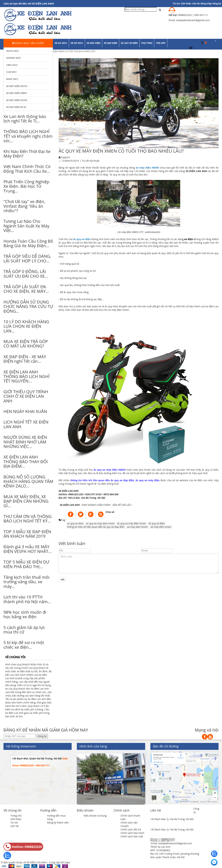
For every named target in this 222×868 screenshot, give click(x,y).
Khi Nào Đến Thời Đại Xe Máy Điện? (27, 154)
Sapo (67, 862)
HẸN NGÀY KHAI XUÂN (25, 411)
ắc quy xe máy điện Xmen (132, 523)
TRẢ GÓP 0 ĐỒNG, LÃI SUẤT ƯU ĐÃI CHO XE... (26, 274)
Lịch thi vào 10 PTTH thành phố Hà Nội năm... (27, 599)
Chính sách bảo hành (132, 833)
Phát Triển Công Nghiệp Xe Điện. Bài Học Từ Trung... (26, 186)
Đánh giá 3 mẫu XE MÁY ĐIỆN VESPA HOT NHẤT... (27, 549)
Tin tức (14, 823)
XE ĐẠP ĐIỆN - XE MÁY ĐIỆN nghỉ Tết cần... (25, 359)
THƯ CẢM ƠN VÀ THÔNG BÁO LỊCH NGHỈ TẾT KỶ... (28, 519)
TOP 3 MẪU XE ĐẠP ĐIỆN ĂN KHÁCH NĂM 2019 (27, 534)
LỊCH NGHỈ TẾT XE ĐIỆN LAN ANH (26, 424)
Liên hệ (14, 826)
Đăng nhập (206, 4)
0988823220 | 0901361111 (193, 15)
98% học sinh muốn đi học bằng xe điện (25, 614)
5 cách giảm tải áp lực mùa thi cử (24, 630)
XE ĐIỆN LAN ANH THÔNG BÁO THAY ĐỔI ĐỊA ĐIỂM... (26, 461)
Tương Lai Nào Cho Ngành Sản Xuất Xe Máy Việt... (26, 226)
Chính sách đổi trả (131, 829)
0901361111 (168, 841)
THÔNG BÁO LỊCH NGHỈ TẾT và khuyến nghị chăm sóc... (28, 136)
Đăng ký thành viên (58, 823)
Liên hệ (196, 4)
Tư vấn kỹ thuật (91, 161)
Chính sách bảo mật (132, 836)
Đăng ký (217, 4)
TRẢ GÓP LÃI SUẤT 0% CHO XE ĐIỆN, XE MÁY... (26, 289)
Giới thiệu (186, 4)
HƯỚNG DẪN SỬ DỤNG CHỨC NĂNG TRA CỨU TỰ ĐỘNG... (28, 306)
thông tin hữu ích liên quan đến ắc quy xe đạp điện (96, 527)
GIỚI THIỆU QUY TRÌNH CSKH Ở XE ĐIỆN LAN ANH (26, 396)
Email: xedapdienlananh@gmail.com (171, 843)
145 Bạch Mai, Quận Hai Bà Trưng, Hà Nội (37, 758)
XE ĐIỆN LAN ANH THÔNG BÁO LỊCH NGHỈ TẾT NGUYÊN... (26, 376)
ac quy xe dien (75, 523)
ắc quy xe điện (157, 523)
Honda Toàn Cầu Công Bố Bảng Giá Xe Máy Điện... (28, 243)
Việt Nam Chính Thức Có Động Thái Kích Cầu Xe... (27, 169)
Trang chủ (16, 816)
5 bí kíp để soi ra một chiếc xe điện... (24, 645)
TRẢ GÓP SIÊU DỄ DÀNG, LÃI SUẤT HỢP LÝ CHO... (27, 258)
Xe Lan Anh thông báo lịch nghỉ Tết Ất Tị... (25, 119)
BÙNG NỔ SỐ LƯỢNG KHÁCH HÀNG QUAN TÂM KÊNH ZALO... (28, 481)
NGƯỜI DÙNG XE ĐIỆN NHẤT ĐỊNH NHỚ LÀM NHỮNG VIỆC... (25, 442)
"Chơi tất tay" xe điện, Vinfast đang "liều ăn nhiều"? (24, 206)
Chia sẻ (110, 512)
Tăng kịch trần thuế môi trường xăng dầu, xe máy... (26, 582)
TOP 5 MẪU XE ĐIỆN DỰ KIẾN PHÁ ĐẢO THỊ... (26, 564)
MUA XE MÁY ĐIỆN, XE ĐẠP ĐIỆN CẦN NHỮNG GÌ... (26, 501)
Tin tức (176, 4)
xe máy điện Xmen (161, 527)
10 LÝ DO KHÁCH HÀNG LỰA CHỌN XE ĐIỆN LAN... (26, 326)
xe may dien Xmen (137, 527)
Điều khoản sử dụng (95, 816)
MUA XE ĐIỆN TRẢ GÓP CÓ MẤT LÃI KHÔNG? (26, 344)
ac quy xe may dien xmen (100, 523)
